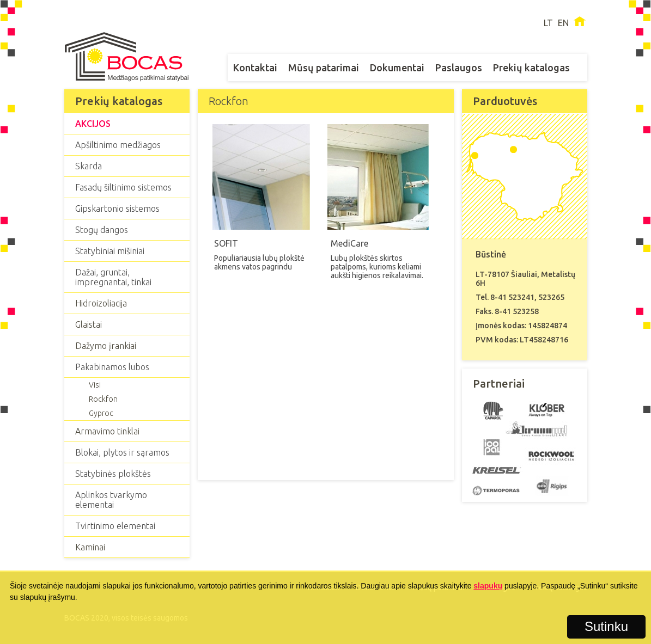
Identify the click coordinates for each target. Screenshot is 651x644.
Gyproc (101, 413)
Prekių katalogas (531, 68)
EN (563, 23)
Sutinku (606, 626)
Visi (95, 385)
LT (548, 23)
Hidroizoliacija (101, 303)
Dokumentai (397, 68)
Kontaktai (255, 68)
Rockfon (103, 399)
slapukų (488, 586)
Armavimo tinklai (107, 431)
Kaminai (90, 547)
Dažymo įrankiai (106, 346)
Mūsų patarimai (324, 68)
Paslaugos (459, 68)
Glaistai (89, 324)
